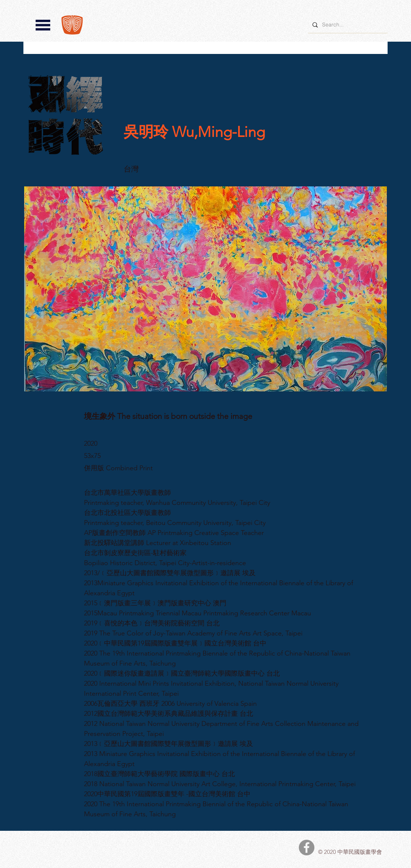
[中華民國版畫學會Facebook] (307, 848)
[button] (43, 25)
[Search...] (347, 25)
